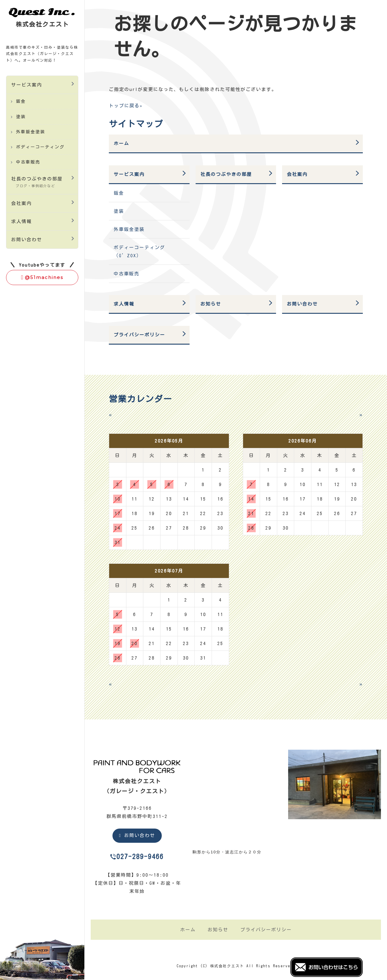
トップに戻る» (126, 106)
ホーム (121, 143)
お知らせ (211, 304)
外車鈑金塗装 (31, 132)
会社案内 (21, 203)
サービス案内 (27, 85)
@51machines (42, 277)
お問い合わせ (27, 240)
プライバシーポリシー (139, 335)
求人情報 (21, 221)
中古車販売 (28, 162)
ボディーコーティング (40, 147)
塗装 (21, 117)
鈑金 (21, 101)
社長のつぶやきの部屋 (37, 182)
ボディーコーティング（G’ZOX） (139, 251)
